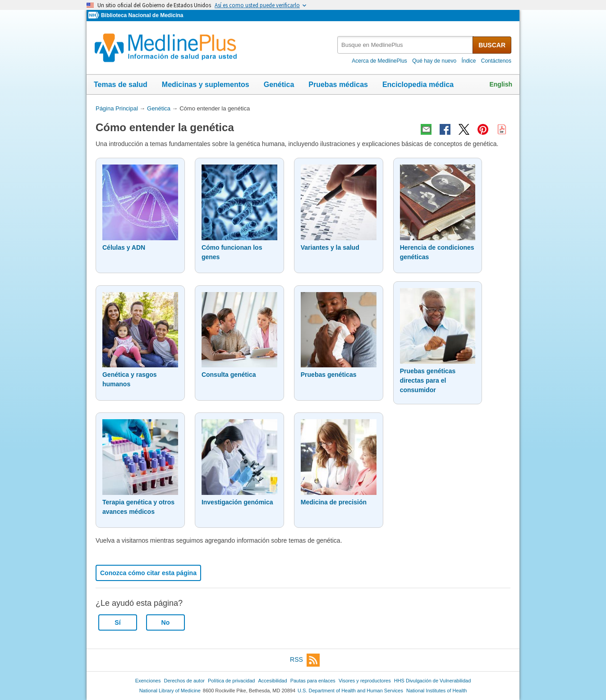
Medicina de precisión (334, 502)
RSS (305, 660)
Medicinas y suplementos (206, 85)
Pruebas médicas (338, 85)
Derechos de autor (184, 681)
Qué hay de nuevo (434, 61)
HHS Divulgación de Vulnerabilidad (433, 681)
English (501, 84)
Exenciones (148, 681)
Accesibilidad (272, 681)
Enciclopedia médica (418, 85)
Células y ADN (124, 247)
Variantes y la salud (330, 247)
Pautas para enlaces (313, 681)
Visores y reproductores (365, 681)
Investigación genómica (237, 502)
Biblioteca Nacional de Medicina (142, 15)
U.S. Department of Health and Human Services (350, 691)
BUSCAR (492, 45)
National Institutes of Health (436, 691)
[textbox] (406, 45)
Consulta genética (229, 375)
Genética (279, 85)
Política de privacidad (231, 681)
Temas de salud (121, 85)
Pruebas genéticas (329, 375)
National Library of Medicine (170, 691)
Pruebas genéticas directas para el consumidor (428, 380)
